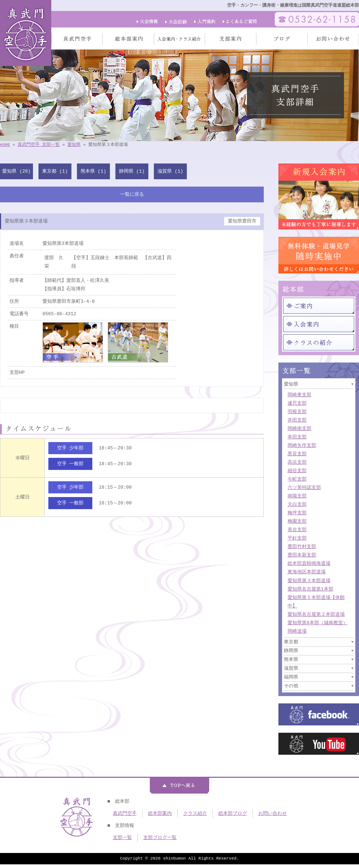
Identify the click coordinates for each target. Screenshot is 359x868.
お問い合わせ (273, 813)
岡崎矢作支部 (302, 445)
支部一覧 (122, 838)
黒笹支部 (297, 454)
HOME (5, 145)
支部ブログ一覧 (160, 838)
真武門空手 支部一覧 (39, 145)
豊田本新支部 (302, 555)
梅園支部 (297, 521)
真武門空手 (125, 813)
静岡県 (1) (132, 171)
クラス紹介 (195, 813)
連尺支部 (297, 403)
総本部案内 (160, 813)
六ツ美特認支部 (304, 488)
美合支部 (297, 530)
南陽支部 (297, 496)
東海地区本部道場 (307, 572)
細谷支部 (297, 471)
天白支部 (297, 504)
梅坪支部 (297, 513)
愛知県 (74, 145)
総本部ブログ (233, 813)
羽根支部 (297, 412)
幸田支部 (297, 437)
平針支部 (297, 538)
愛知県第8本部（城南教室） (318, 623)
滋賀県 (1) (170, 171)
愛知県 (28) (16, 171)
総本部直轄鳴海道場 (309, 563)
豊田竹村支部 (302, 547)
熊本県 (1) (93, 171)
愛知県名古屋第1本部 (310, 589)
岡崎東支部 (299, 395)
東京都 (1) (55, 171)
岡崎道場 (297, 631)
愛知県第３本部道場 (309, 581)
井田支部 (297, 420)
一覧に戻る (132, 194)
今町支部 (297, 479)
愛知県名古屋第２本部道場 (316, 614)
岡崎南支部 (299, 429)
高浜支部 (297, 462)
